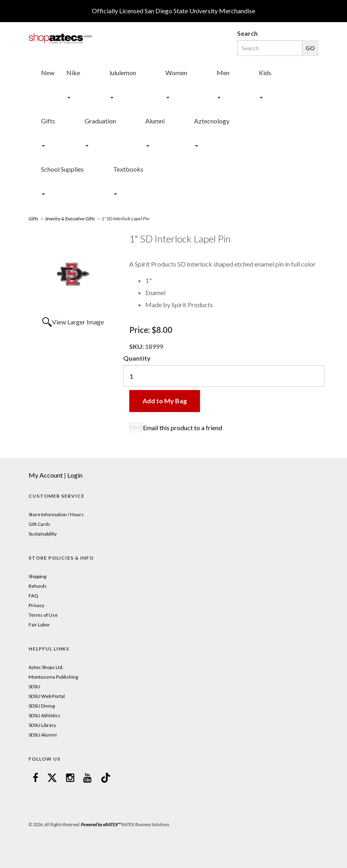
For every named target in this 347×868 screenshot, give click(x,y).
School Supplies (62, 169)
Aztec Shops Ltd (45, 667)
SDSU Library (42, 725)
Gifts (48, 121)
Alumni (155, 121)
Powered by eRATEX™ (101, 824)
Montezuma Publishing (53, 677)
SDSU (34, 686)
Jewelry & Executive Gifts (70, 219)
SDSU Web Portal (47, 696)
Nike (73, 73)
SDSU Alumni (43, 735)
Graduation (100, 121)
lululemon (123, 73)
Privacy (36, 605)
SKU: (137, 346)
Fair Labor (39, 625)
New (48, 73)
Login (75, 475)
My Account (46, 475)
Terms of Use (43, 615)
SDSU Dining (42, 706)
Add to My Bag (165, 401)
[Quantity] (224, 376)
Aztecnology (212, 121)
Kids (265, 73)
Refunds (38, 586)
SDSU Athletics (44, 715)
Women (176, 73)
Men (223, 73)
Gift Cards (39, 524)
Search (247, 33)
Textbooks (128, 169)
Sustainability (43, 534)
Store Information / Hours (56, 514)
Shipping (37, 576)
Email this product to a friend (183, 428)
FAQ (33, 596)
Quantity (137, 358)
